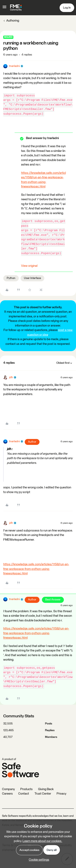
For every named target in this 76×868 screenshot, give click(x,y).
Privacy (61, 794)
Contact (24, 794)
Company (8, 789)
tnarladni (14, 66)
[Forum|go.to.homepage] (16, 8)
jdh (11, 377)
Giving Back (46, 789)
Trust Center (43, 794)
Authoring (13, 21)
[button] (4, 8)
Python (11, 278)
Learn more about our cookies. (42, 841)
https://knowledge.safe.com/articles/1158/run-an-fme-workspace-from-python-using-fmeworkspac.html (36, 569)
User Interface (32, 278)
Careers (7, 794)
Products (26, 789)
